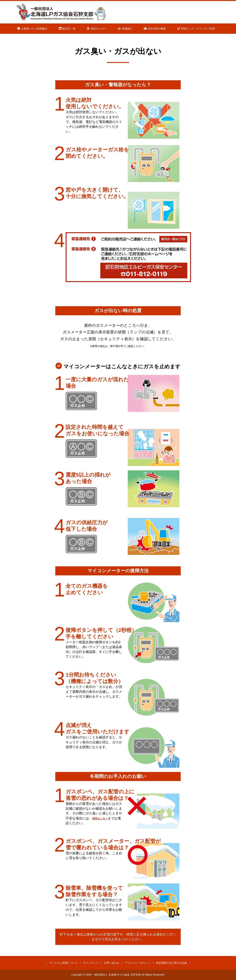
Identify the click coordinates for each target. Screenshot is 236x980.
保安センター (99, 29)
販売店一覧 (69, 29)
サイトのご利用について (63, 963)
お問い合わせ (112, 963)
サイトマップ (91, 963)
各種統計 (127, 29)
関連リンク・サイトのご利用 (198, 29)
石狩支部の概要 (157, 29)
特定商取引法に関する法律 (171, 963)
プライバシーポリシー (138, 963)
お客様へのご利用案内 (34, 29)
